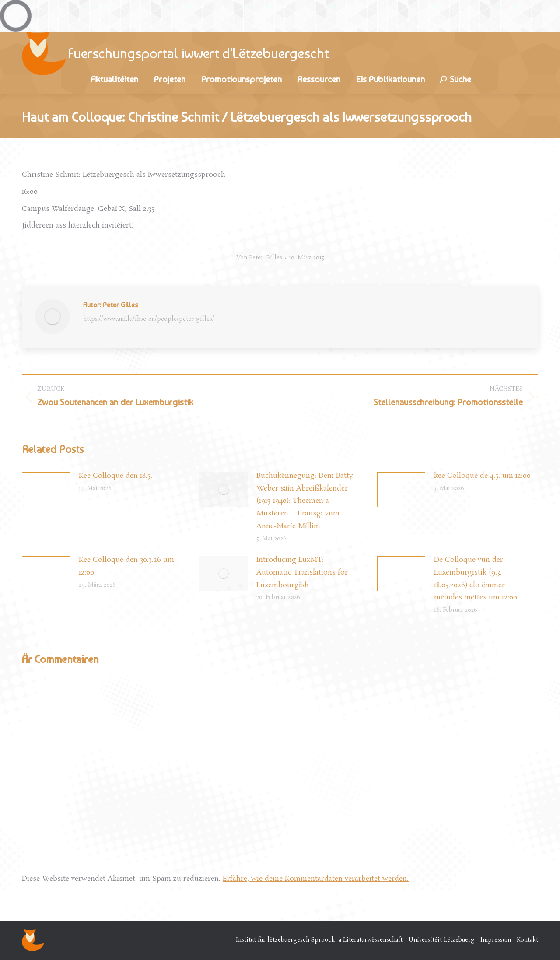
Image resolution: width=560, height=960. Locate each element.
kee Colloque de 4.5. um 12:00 (482, 476)
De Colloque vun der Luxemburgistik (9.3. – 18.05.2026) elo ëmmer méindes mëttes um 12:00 (476, 579)
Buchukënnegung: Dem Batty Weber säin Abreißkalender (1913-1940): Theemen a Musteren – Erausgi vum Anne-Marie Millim (305, 501)
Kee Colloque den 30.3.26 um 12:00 (126, 566)
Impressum (496, 940)
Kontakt (527, 940)
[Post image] (46, 490)
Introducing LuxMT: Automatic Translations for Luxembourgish (302, 573)
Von (259, 258)
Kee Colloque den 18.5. (115, 476)
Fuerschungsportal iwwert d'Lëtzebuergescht (198, 53)
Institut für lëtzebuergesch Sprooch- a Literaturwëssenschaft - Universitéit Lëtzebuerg (355, 940)
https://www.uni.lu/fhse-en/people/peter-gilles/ (149, 319)
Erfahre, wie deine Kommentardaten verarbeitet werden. (316, 879)
